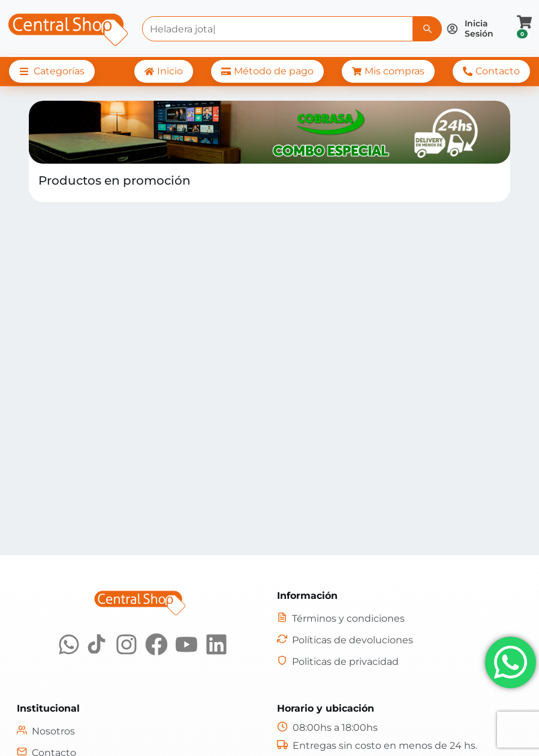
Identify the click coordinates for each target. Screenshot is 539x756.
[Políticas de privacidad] (338, 662)
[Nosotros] (46, 731)
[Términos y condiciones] (341, 619)
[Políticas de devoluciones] (345, 640)
